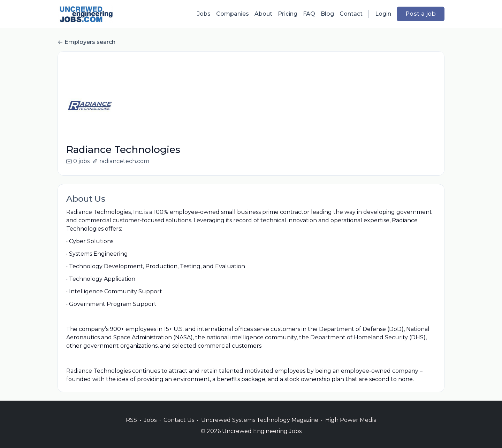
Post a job (421, 14)
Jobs (204, 14)
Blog (327, 14)
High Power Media (351, 428)
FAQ (309, 14)
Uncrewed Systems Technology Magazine (260, 428)
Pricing (288, 14)
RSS (131, 428)
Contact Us (179, 428)
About (263, 14)
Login (383, 14)
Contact (351, 14)
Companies (233, 14)
